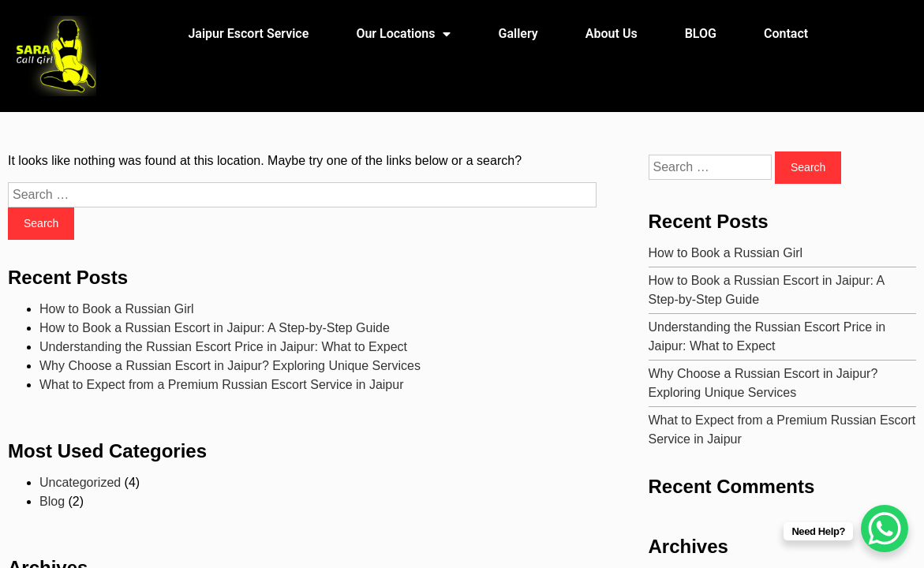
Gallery (518, 34)
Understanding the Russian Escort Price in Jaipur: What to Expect (223, 347)
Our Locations (403, 34)
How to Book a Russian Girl (117, 309)
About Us (612, 34)
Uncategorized (80, 482)
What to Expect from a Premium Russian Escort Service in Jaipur (222, 385)
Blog (52, 501)
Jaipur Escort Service (248, 34)
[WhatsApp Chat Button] (885, 529)
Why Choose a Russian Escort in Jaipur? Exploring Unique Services (230, 366)
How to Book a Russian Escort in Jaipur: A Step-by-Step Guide (215, 328)
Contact (786, 34)
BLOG (701, 34)
